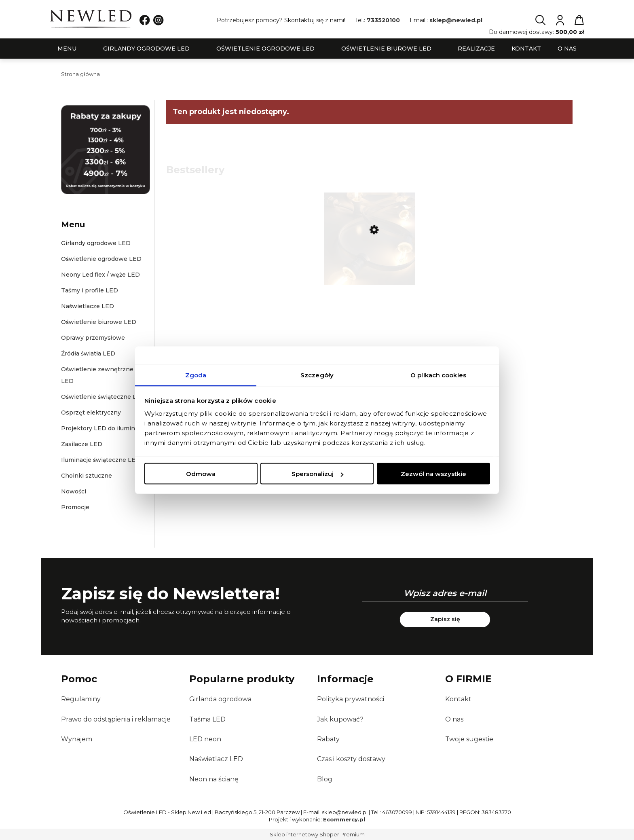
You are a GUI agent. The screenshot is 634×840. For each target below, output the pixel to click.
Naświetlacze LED (88, 306)
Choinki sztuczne (87, 476)
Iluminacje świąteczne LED (101, 460)
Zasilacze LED (82, 444)
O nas (454, 719)
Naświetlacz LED (216, 759)
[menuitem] (67, 49)
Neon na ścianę (214, 779)
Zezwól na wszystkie (433, 474)
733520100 (383, 20)
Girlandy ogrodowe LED (96, 243)
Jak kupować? (340, 719)
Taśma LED (207, 719)
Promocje (75, 507)
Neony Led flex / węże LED (100, 275)
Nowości (74, 491)
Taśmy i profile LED (90, 290)
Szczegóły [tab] (317, 375)
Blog (325, 779)
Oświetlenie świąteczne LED (103, 397)
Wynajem (77, 739)
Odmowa (201, 474)
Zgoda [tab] (196, 375)
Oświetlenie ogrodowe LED (101, 259)
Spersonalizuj (317, 474)
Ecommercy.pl (344, 819)
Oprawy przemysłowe (93, 338)
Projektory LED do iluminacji (103, 428)
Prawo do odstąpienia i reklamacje (116, 719)
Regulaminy (81, 699)
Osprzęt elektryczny (91, 413)
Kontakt (458, 699)
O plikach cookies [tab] (438, 375)
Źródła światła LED (88, 353)
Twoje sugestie (469, 739)
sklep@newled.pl (456, 20)
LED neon (205, 739)
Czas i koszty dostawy (351, 759)
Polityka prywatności (351, 699)
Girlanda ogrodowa (220, 699)
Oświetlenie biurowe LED (99, 322)
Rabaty (328, 739)
